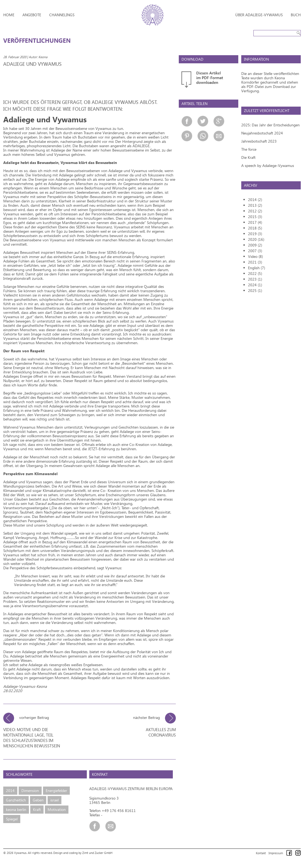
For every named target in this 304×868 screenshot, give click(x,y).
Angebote (32, 15)
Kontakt (261, 853)
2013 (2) (255, 205)
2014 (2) (255, 200)
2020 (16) (256, 239)
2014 (10, 790)
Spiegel (12, 819)
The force (249, 149)
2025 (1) (255, 290)
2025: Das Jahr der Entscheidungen (270, 125)
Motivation (57, 809)
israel (54, 800)
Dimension (30, 790)
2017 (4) (255, 222)
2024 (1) (255, 285)
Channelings (62, 15)
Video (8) (255, 256)
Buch (296, 15)
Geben (38, 800)
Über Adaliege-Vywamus (259, 15)
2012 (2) (255, 211)
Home (9, 15)
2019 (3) (255, 234)
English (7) (257, 268)
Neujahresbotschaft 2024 (262, 133)
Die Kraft (248, 157)
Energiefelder (56, 790)
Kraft (37, 809)
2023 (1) (255, 279)
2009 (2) (255, 245)
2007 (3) (255, 251)
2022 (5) (255, 273)
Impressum (276, 853)
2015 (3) (255, 217)
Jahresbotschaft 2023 (259, 141)
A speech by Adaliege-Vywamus (268, 165)
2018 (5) (255, 228)
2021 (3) (255, 262)
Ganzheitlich (16, 800)
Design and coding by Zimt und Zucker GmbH (83, 853)
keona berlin (16, 809)
